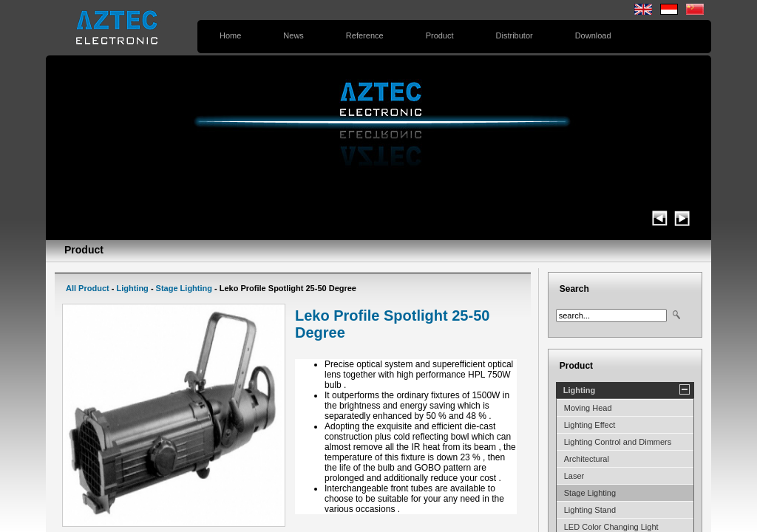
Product (440, 35)
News (293, 35)
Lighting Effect (590, 425)
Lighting (132, 288)
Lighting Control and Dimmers (618, 442)
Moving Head (588, 408)
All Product (88, 288)
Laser (574, 476)
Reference (365, 35)
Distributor (515, 35)
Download (593, 35)
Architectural (587, 459)
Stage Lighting (184, 288)
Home (230, 35)
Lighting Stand (590, 510)
